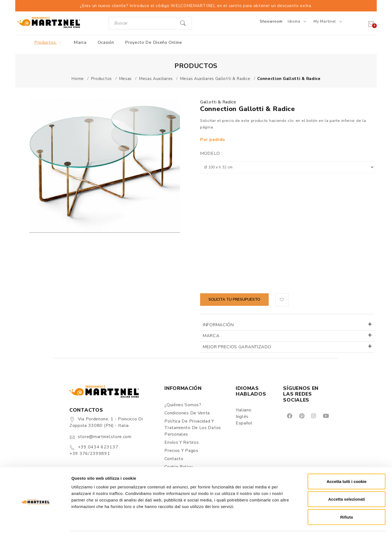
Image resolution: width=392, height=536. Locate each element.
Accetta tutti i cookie (347, 465)
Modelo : (211, 153)
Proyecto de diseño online (154, 42)
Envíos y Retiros (182, 442)
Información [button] (218, 325)
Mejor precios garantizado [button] (237, 347)
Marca (80, 42)
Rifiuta (347, 500)
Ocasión (106, 42)
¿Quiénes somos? (183, 405)
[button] (282, 300)
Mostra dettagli (286, 525)
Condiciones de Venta (187, 413)
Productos (49, 42)
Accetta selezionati (346, 483)
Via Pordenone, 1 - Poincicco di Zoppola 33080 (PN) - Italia (106, 422)
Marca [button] (211, 336)
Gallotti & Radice (218, 102)
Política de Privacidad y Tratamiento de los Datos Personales (193, 428)
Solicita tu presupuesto (234, 299)
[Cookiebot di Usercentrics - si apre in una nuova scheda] (35, 525)
